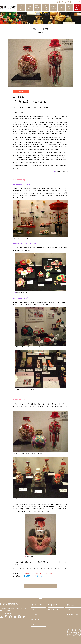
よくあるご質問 (69, 7)
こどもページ (69, 610)
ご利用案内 (29, 7)
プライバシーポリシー (72, 615)
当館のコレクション (45, 7)
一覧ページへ (40, 586)
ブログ (61, 7)
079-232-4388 (8, 611)
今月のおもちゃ (53, 7)
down (42, 598)
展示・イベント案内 (36, 605)
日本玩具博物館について (37, 7)
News (32, 610)
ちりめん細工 (77, 7)
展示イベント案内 (21, 7)
